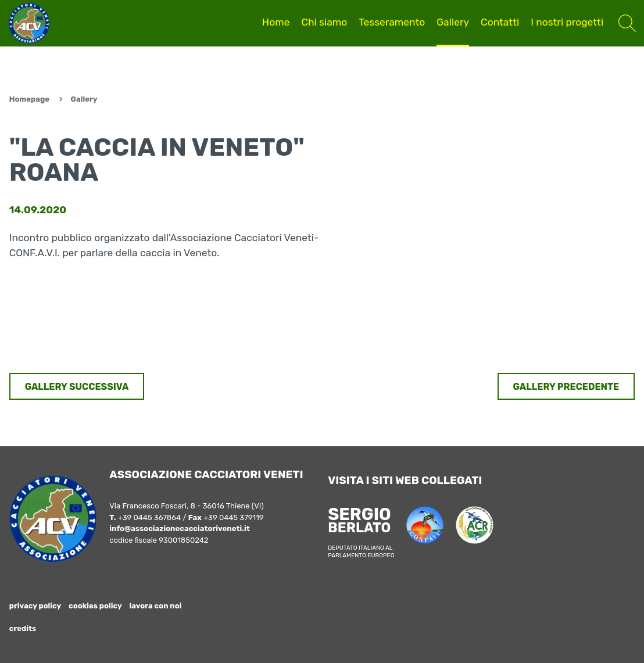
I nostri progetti (567, 22)
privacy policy (35, 606)
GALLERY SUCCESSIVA (77, 387)
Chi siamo (324, 22)
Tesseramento (392, 22)
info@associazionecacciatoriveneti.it (179, 528)
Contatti (500, 22)
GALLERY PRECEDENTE (566, 387)
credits (23, 628)
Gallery (453, 22)
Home (276, 22)
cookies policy (95, 606)
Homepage (29, 99)
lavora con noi (156, 606)
